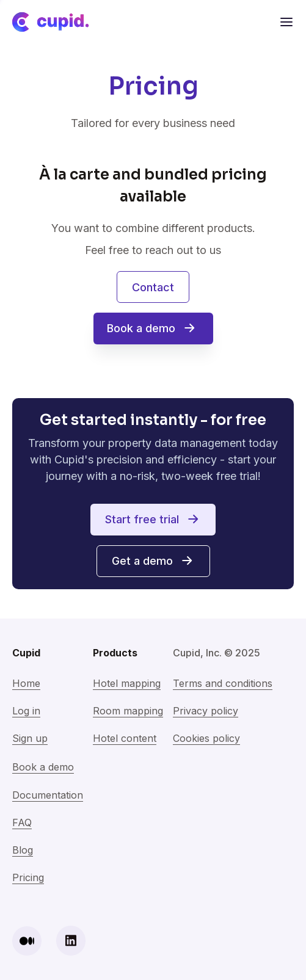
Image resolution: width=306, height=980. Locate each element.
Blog (23, 850)
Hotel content (125, 738)
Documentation (48, 795)
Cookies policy (206, 738)
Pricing (28, 877)
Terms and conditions (223, 683)
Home (26, 683)
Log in (26, 711)
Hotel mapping (127, 683)
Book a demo (43, 767)
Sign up (30, 738)
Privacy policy (206, 711)
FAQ (22, 822)
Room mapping (128, 711)
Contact (153, 287)
